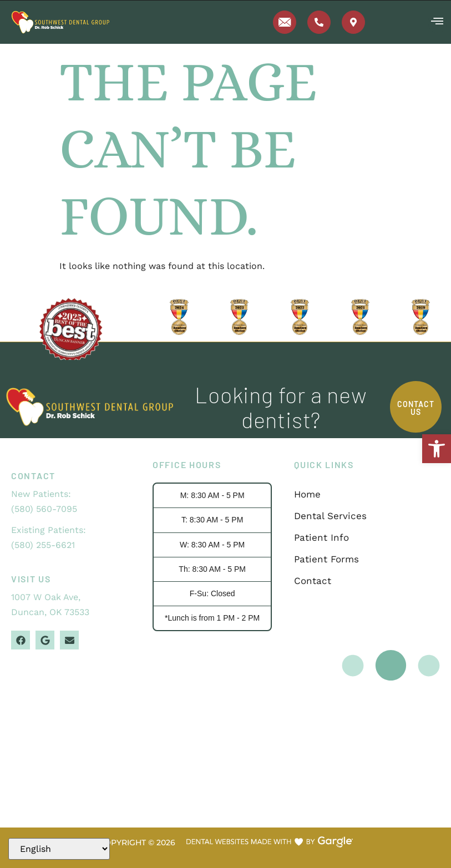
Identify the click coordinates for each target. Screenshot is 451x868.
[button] (437, 449)
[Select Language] (59, 849)
